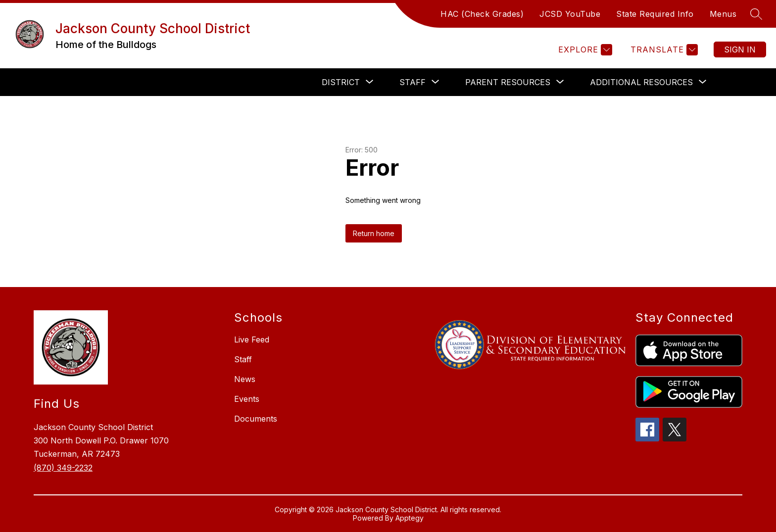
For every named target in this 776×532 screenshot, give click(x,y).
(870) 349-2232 (63, 468)
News (245, 379)
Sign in (740, 49)
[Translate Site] (663, 50)
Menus (723, 14)
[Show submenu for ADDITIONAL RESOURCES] (641, 82)
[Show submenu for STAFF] (412, 82)
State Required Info (655, 14)
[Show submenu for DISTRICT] (341, 82)
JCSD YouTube (570, 14)
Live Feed (252, 339)
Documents (256, 419)
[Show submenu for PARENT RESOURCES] (508, 82)
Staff (243, 359)
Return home (374, 233)
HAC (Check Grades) (482, 14)
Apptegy (410, 518)
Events (247, 399)
